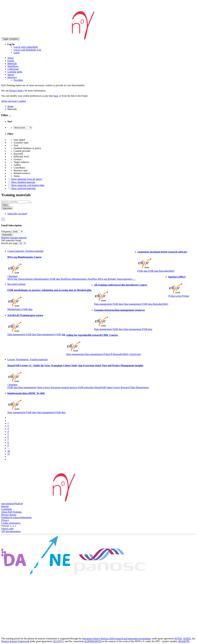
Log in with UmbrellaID (26, 47)
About (11, 58)
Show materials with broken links (26, 185)
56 (9, 451)
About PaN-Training (11, 512)
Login (17, 53)
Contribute (6, 509)
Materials (12, 63)
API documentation (11, 531)
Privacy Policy (17, 91)
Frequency (6, 231)
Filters (5, 205)
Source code (7, 529)
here (56, 96)
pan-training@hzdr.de (12, 504)
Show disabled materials (21, 182)
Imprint (5, 506)
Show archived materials (22, 188)
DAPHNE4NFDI (93, 641)
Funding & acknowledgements (16, 517)
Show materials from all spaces (25, 179)
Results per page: (10, 243)
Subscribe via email (17, 214)
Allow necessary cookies (14, 101)
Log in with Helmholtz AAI (27, 50)
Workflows (13, 66)
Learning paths (15, 72)
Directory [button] (12, 77)
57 (9, 454)
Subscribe (7, 208)
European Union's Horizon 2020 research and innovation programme (116, 639)
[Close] (3, 219)
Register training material (14, 238)
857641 (178, 639)
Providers (18, 80)
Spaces (11, 75)
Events (11, 61)
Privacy (5, 520)
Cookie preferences (11, 523)
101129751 (58, 641)
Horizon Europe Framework (15, 641)
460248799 (184, 641)
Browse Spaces (9, 515)
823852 (187, 639)
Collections (13, 69)
